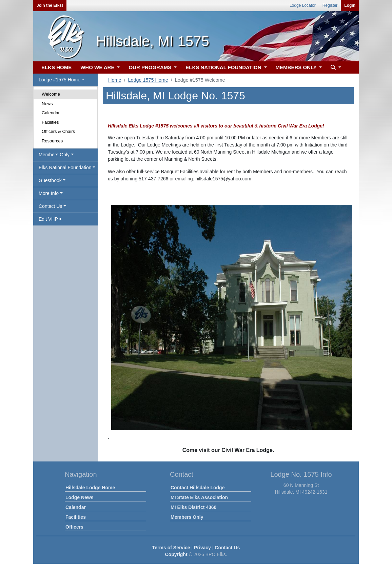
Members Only (187, 517)
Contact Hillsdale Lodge (198, 488)
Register (330, 5)
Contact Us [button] (50, 206)
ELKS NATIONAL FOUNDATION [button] (224, 67)
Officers (74, 527)
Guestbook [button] (50, 180)
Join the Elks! (50, 5)
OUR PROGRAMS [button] (151, 67)
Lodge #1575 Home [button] (60, 80)
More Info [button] (49, 193)
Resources (52, 141)
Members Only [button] (54, 155)
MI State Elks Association (199, 497)
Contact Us (227, 548)
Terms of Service (171, 548)
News (47, 104)
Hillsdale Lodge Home (90, 488)
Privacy (202, 548)
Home (115, 80)
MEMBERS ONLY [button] (297, 67)
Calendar (51, 113)
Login (350, 5)
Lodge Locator (303, 5)
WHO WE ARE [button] (98, 67)
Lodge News (79, 497)
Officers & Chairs (58, 131)
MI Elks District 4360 (193, 507)
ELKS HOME (56, 67)
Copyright (176, 554)
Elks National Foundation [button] (65, 167)
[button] (335, 68)
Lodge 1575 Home (148, 80)
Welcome (51, 94)
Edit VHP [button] (50, 219)
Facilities (50, 122)
